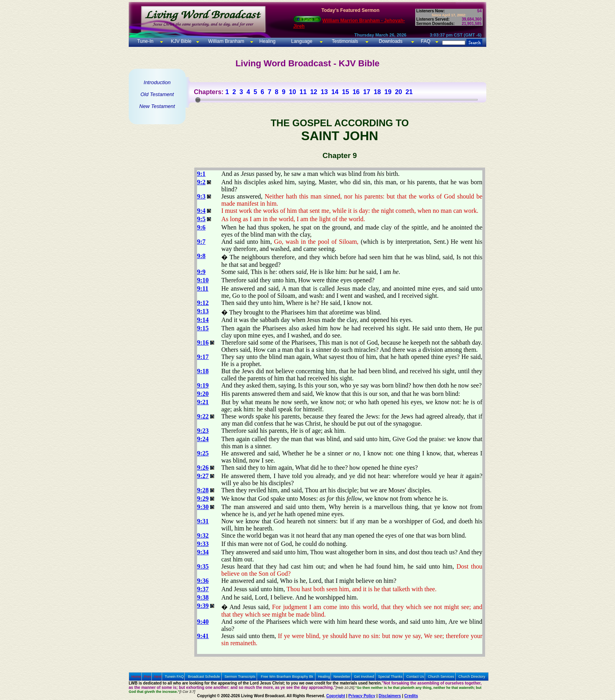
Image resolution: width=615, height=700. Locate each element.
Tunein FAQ (174, 677)
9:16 (203, 342)
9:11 (203, 288)
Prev (148, 677)
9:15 (203, 328)
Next (158, 677)
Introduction (157, 82)
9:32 (203, 535)
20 (398, 92)
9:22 (203, 416)
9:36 (203, 581)
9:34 (203, 552)
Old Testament (157, 94)
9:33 (203, 544)
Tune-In (145, 41)
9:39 (203, 606)
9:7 (201, 242)
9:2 (201, 182)
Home (136, 677)
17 (367, 92)
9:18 (203, 371)
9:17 (203, 357)
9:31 (203, 521)
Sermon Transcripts (240, 677)
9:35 (203, 566)
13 (324, 92)
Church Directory (472, 677)
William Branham (226, 41)
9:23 (203, 431)
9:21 (203, 402)
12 (314, 92)
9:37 (203, 589)
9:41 (203, 636)
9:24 (203, 439)
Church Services (441, 677)
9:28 (203, 490)
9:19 (203, 385)
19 (388, 92)
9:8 (201, 256)
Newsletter (342, 677)
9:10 (203, 280)
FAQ (425, 41)
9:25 (203, 453)
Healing (267, 41)
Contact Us (415, 677)
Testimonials (345, 41)
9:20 (203, 394)
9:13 (203, 311)
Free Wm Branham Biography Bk (287, 677)
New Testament (157, 106)
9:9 (201, 272)
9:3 (201, 196)
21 (409, 92)
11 (303, 92)
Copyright (336, 696)
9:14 (203, 320)
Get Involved (364, 677)
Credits (411, 696)
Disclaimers (390, 696)
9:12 (203, 303)
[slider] (198, 100)
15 (346, 92)
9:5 (201, 219)
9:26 (203, 468)
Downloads (391, 41)
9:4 (201, 211)
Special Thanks (390, 677)
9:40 (203, 622)
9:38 (203, 597)
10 (292, 92)
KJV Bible (181, 41)
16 (356, 92)
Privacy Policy (362, 696)
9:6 (201, 227)
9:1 (201, 174)
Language (301, 41)
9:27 (203, 476)
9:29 (203, 498)
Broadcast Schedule (204, 677)
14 (335, 92)
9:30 (203, 507)
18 (377, 92)
